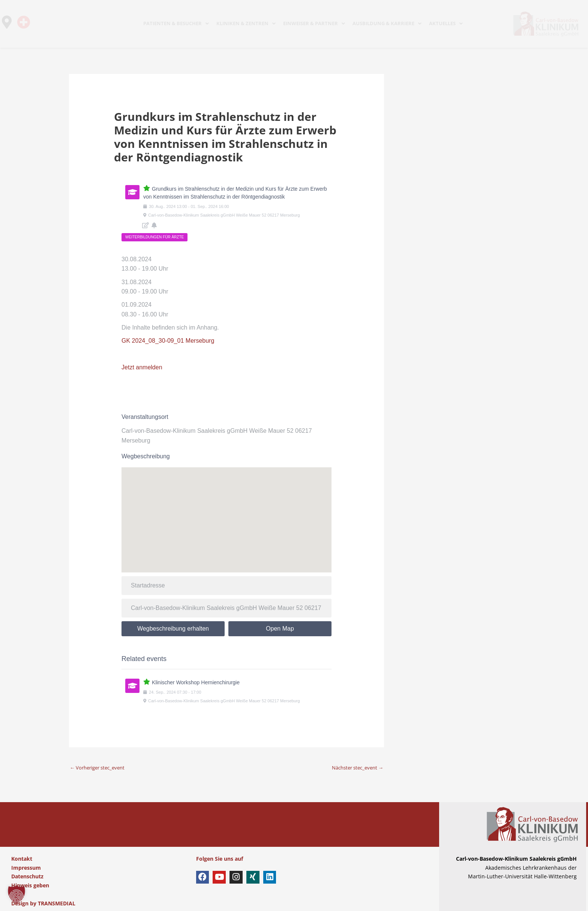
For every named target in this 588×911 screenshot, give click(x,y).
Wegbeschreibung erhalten (173, 629)
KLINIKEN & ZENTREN (246, 23)
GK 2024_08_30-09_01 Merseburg (168, 341)
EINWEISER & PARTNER (314, 23)
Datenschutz (27, 876)
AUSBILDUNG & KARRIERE (387, 23)
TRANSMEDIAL (57, 903)
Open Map (280, 629)
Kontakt (22, 859)
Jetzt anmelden (142, 367)
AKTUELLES (446, 23)
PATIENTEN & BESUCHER (176, 23)
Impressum (26, 867)
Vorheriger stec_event (100, 767)
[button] (16, 894)
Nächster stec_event (355, 767)
